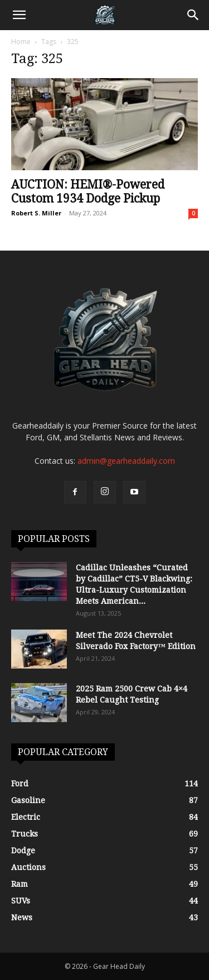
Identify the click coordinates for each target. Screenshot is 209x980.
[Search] (193, 15)
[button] (19, 15)
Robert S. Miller (36, 213)
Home (21, 42)
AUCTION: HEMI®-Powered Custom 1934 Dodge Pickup (88, 191)
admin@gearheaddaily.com (126, 461)
